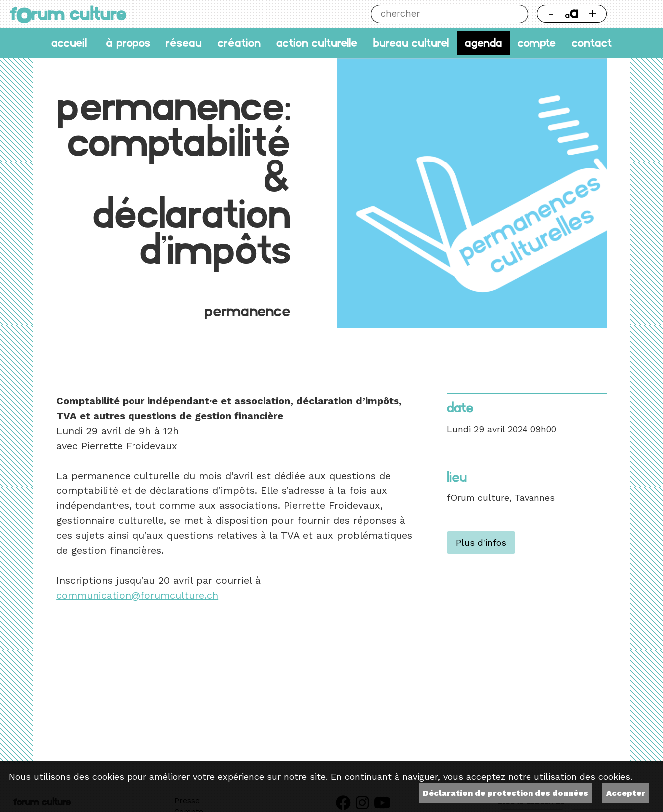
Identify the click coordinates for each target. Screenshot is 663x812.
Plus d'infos (481, 543)
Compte (537, 43)
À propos (128, 43)
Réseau (184, 43)
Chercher (518, 14)
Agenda (483, 43)
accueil (69, 43)
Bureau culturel (411, 43)
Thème (634, 14)
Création (239, 43)
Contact (592, 43)
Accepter (626, 793)
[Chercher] (440, 14)
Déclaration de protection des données (506, 793)
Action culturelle (317, 43)
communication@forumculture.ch (137, 595)
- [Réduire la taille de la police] (551, 14)
